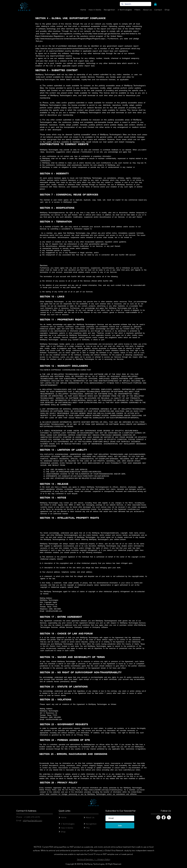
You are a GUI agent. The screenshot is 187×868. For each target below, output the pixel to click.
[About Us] (95, 817)
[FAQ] (95, 828)
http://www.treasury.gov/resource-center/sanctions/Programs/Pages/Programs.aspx (70, 39)
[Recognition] (95, 824)
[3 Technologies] (71, 824)
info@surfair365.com (33, 820)
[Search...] (135, 4)
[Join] (120, 826)
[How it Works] (71, 828)
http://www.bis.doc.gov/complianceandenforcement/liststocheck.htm (64, 48)
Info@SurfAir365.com (54, 611)
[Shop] (71, 832)
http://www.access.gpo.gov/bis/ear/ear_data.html (109, 34)
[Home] (71, 817)
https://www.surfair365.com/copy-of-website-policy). (103, 790)
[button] (155, 4)
